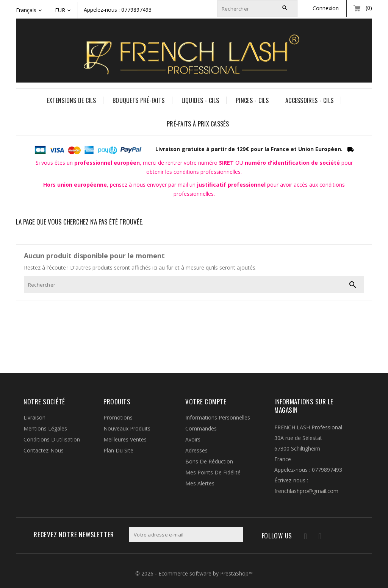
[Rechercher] (257, 9)
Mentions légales (45, 428)
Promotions (118, 417)
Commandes (201, 428)
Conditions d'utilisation (52, 439)
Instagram (317, 537)
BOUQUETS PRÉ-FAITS (138, 100)
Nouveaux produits (127, 428)
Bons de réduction (209, 461)
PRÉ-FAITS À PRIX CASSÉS (198, 124)
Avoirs (193, 439)
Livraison (34, 417)
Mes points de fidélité (213, 472)
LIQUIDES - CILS (200, 100)
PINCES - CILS (252, 100)
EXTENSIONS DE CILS (71, 100)
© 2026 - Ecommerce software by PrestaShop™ (194, 573)
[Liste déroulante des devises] (69, 10)
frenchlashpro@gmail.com (306, 491)
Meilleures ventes (125, 439)
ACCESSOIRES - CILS (309, 100)
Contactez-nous (44, 450)
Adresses (196, 450)
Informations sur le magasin (304, 406)
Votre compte (206, 402)
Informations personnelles (218, 417)
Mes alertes (200, 483)
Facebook (301, 537)
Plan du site (118, 450)
